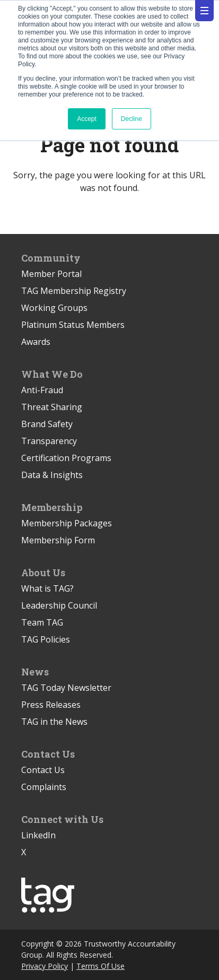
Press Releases (51, 705)
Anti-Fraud (42, 390)
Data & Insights (52, 475)
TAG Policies (46, 639)
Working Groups (54, 308)
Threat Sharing (52, 407)
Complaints (44, 787)
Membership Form (58, 540)
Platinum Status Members (73, 325)
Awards (36, 342)
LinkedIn (38, 835)
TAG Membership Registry (74, 291)
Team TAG (42, 622)
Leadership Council (59, 605)
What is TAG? (47, 588)
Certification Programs (66, 458)
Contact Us (43, 770)
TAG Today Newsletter (66, 688)
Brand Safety (47, 424)
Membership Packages (67, 523)
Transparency (49, 441)
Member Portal (51, 274)
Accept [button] (87, 119)
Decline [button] (132, 119)
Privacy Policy (45, 966)
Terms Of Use (100, 966)
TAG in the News (54, 722)
